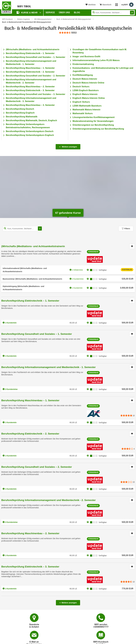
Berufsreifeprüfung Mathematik (22, 117)
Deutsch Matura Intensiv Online (88, 83)
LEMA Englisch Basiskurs (86, 90)
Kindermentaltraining (83, 64)
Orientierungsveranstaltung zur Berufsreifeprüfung (98, 129)
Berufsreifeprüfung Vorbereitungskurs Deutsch (30, 131)
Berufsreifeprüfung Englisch (20, 113)
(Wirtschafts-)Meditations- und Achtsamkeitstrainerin (33, 49)
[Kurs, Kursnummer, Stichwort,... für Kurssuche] (23, 229)
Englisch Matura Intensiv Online (89, 98)
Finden (132, 13)
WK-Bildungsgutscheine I (43, 19)
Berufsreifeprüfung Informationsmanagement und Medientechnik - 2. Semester (49, 500)
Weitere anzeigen (68, 146)
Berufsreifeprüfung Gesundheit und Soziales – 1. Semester (36, 57)
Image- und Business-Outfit (86, 56)
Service (50, 13)
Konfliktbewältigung (83, 75)
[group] (68, 33)
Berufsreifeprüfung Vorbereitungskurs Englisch (30, 135)
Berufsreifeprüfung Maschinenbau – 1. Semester (30, 68)
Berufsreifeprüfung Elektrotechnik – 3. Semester (30, 90)
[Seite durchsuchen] (113, 13)
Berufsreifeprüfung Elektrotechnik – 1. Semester (30, 53)
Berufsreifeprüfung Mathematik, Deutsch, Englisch (31, 120)
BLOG (77, 13)
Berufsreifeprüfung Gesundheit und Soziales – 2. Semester (36, 76)
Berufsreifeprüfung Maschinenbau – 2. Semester (30, 87)
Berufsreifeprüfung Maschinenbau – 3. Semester (30, 105)
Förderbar (93, 252)
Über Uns (64, 13)
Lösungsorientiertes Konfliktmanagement (94, 117)
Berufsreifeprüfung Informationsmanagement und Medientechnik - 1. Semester (49, 367)
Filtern (126, 229)
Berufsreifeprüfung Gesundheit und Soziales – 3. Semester (36, 94)
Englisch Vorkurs (81, 102)
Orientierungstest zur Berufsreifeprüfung (93, 125)
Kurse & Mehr (27, 12)
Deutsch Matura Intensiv (85, 79)
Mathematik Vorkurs (83, 113)
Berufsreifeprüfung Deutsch (20, 109)
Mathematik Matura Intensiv (86, 110)
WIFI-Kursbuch (7, 19)
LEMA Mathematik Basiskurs (87, 106)
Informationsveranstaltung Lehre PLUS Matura (96, 60)
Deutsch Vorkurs (81, 87)
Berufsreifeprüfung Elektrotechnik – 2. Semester (30, 72)
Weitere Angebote (23, 19)
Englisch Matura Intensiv (85, 94)
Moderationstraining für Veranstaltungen (93, 121)
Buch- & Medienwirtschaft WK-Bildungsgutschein (74, 19)
